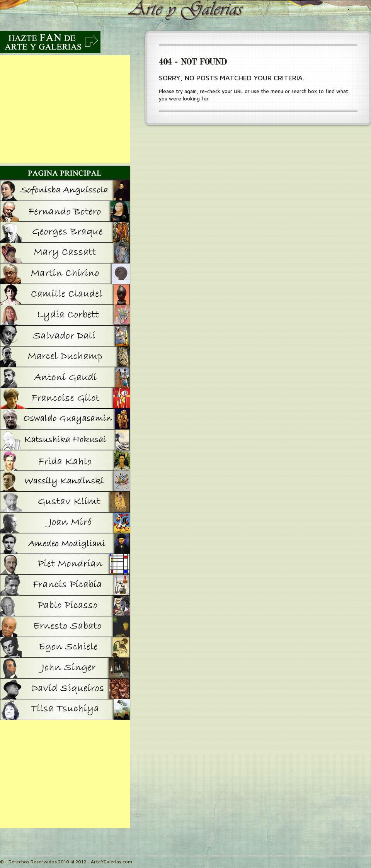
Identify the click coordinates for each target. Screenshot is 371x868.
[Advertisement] (65, 109)
